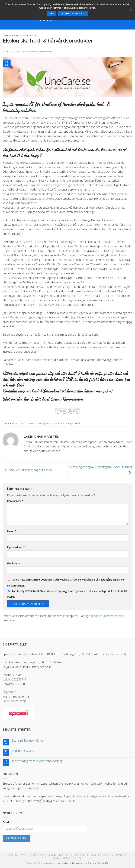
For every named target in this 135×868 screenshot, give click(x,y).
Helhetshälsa (62, 858)
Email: (6, 822)
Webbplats (13, 563)
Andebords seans (23, 751)
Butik (69, 855)
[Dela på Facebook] (58, 411)
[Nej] (131, 11)
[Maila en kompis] (71, 411)
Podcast (104, 855)
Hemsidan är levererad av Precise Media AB (82, 863)
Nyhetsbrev (119, 855)
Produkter (56, 855)
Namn (12, 531)
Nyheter (20, 855)
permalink (75, 423)
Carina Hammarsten (41, 51)
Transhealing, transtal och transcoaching (37, 761)
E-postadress (16, 547)
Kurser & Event (37, 855)
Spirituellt (81, 855)
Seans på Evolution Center (28, 741)
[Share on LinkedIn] (77, 411)
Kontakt (78, 858)
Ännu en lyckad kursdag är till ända (27, 470)
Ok (52, 14)
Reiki (93, 855)
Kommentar (15, 501)
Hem (11, 855)
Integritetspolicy (73, 14)
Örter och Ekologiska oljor (20, 36)
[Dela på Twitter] (64, 411)
